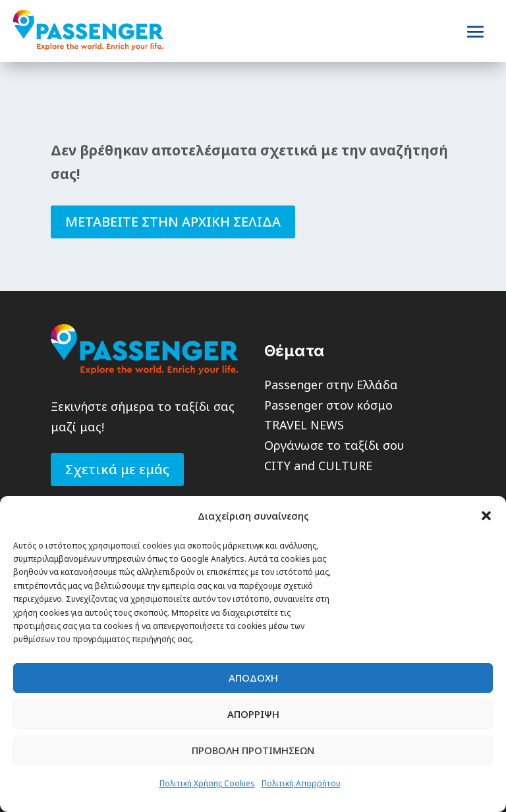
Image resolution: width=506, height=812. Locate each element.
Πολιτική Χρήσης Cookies (207, 783)
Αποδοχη (253, 678)
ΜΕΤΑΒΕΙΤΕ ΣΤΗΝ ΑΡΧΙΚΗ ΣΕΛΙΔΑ (173, 222)
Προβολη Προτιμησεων (253, 750)
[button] (486, 516)
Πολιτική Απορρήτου (301, 783)
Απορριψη (253, 714)
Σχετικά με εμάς (117, 469)
